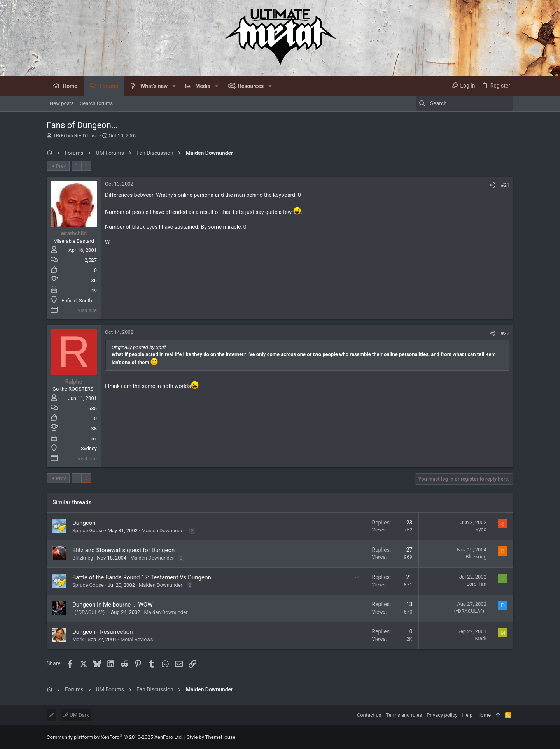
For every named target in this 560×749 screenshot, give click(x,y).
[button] (174, 86)
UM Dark (76, 715)
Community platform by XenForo (115, 737)
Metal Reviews (137, 639)
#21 (505, 185)
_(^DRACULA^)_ (90, 612)
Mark (78, 639)
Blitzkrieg (83, 558)
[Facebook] (510, 737)
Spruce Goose (88, 531)
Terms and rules (404, 715)
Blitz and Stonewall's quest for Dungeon (123, 550)
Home (484, 715)
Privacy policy (442, 715)
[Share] (493, 185)
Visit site (87, 310)
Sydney (89, 448)
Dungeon (84, 523)
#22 (505, 333)
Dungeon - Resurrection (103, 632)
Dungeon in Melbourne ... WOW (113, 605)
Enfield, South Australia (87, 301)
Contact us (369, 715)
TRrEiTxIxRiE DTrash (76, 136)
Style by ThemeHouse (211, 737)
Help (467, 715)
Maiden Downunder (163, 531)
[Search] (465, 103)
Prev (61, 166)
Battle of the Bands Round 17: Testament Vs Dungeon (142, 577)
